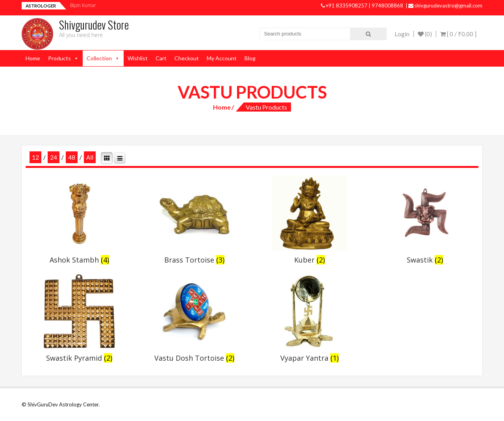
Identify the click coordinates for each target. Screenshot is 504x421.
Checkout (187, 58)
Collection (99, 58)
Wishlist (138, 58)
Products (59, 58)
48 (72, 157)
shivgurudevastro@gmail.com (445, 6)
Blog (250, 58)
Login (402, 34)
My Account (222, 58)
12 (35, 157)
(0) (425, 34)
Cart (161, 58)
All (90, 157)
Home (33, 58)
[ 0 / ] (458, 34)
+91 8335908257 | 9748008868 (363, 6)
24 (54, 157)
